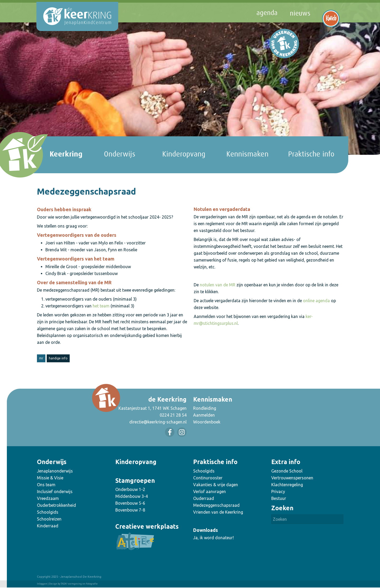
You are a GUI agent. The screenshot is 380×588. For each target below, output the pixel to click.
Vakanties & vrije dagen (216, 485)
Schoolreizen (49, 519)
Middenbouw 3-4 (132, 496)
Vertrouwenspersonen (292, 478)
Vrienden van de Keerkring (218, 512)
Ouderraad (204, 498)
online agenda (316, 301)
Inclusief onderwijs (55, 491)
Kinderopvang (136, 462)
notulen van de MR (218, 285)
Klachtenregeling (287, 485)
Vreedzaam (48, 498)
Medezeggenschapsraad (216, 505)
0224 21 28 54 (173, 415)
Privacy (278, 491)
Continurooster (208, 478)
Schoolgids (48, 512)
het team (101, 306)
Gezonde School (287, 471)
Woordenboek (207, 422)
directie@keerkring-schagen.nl (158, 422)
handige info (58, 358)
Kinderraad (48, 526)
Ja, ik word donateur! (213, 538)
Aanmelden (204, 415)
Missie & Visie (50, 478)
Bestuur (279, 498)
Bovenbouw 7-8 (130, 510)
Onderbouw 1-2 (130, 489)
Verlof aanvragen (210, 491)
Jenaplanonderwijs (55, 471)
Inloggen (42, 584)
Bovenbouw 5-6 (130, 503)
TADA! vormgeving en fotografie (79, 584)
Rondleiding (205, 408)
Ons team (46, 485)
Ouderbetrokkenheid (56, 505)
